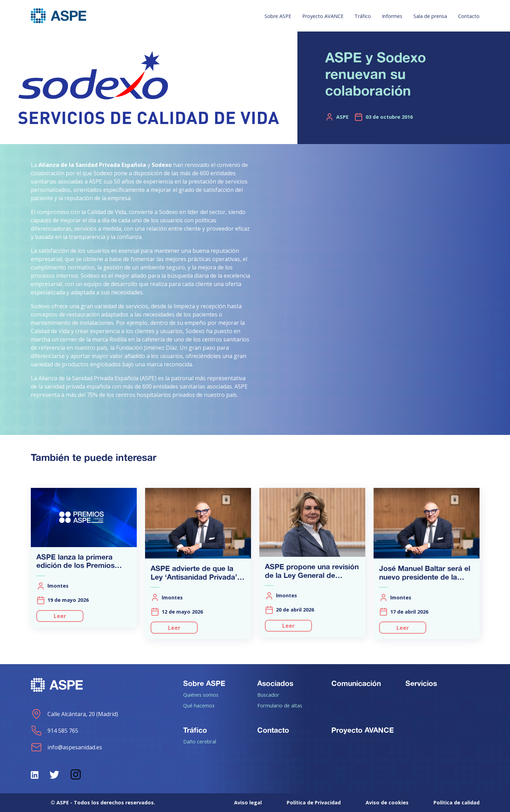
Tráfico (363, 16)
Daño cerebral (200, 741)
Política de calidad (457, 802)
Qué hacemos (199, 705)
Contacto (469, 16)
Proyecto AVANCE (323, 16)
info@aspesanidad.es (66, 747)
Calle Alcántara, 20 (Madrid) (74, 714)
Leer (60, 616)
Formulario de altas (280, 705)
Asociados (275, 683)
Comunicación (356, 683)
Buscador (268, 695)
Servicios (421, 683)
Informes (392, 16)
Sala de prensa (430, 16)
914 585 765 (55, 731)
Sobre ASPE (278, 16)
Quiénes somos (201, 695)
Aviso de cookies (387, 802)
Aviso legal (248, 802)
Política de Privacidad (314, 802)
